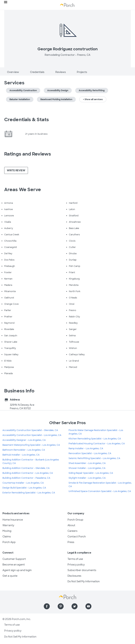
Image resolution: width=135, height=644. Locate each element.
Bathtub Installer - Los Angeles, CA (21, 455)
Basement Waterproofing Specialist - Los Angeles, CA (31, 445)
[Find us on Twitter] (75, 606)
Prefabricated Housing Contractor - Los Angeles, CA (97, 444)
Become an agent (14, 565)
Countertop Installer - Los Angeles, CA (23, 483)
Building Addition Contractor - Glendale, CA (26, 468)
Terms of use (75, 559)
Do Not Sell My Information (84, 581)
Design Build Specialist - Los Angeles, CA (24, 488)
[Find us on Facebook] (47, 606)
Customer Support (14, 559)
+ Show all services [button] (93, 99)
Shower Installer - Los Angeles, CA (87, 468)
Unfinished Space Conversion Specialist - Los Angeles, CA (100, 491)
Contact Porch (77, 537)
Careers (72, 531)
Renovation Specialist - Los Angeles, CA (90, 453)
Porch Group (75, 520)
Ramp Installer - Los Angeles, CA (86, 449)
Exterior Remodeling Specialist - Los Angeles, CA (29, 493)
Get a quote (10, 576)
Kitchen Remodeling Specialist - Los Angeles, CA (95, 439)
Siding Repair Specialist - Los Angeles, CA (91, 473)
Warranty (8, 525)
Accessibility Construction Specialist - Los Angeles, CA (32, 435)
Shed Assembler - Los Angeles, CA (87, 463)
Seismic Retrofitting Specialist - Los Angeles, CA (94, 458)
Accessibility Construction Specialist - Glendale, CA (30, 430)
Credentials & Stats (27, 120)
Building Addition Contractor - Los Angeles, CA (28, 473)
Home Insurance (13, 520)
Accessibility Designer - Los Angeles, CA (24, 440)
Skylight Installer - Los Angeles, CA (87, 478)
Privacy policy (76, 565)
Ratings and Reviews (28, 154)
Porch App (9, 542)
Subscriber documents (82, 570)
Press (71, 542)
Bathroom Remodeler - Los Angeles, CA (24, 450)
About (71, 525)
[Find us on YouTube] (88, 606)
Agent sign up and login (17, 570)
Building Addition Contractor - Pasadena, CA (26, 478)
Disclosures (74, 576)
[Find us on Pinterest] (61, 606)
